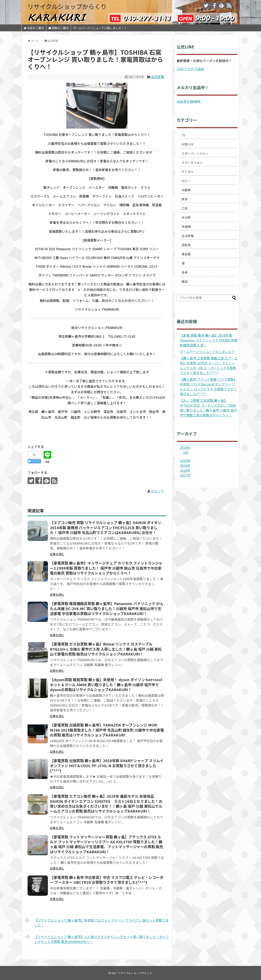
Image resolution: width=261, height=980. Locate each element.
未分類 (186, 217)
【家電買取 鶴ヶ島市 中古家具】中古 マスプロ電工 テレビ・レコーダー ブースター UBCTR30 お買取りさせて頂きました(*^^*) (107, 880)
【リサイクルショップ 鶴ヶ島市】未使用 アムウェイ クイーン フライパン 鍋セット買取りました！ (97, 922)
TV (183, 135)
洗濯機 (186, 227)
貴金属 (186, 254)
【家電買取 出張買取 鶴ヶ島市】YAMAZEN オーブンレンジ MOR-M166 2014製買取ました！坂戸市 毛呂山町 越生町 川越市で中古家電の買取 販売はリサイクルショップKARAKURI (107, 730)
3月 (186, 452)
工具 (185, 208)
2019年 (185, 465)
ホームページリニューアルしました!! (207, 352)
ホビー (186, 181)
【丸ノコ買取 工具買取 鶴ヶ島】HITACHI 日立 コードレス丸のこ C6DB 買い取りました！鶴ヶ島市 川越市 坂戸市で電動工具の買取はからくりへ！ (208, 408)
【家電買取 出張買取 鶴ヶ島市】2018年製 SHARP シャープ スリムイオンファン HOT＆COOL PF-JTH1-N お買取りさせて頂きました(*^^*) (107, 765)
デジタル (188, 172)
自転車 (186, 245)
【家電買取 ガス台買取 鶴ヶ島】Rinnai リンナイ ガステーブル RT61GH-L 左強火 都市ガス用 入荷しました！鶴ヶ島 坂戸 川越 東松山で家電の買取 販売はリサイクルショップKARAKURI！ (106, 649)
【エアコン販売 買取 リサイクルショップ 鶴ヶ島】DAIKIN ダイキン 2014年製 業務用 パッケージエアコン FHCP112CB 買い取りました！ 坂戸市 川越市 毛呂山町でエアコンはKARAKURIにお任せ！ (106, 527)
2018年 (185, 470)
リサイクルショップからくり (67, 6)
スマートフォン (192, 162)
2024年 (185, 448)
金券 (185, 272)
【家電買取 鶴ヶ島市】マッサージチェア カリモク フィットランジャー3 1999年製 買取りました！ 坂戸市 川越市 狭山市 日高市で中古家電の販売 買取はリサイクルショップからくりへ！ (106, 568)
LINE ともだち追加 (190, 69)
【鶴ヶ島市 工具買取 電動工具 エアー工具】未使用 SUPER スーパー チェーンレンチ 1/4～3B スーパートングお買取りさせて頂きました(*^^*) (209, 365)
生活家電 (157, 77)
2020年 (185, 461)
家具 (185, 199)
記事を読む (57, 554)
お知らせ (188, 144)
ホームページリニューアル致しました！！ (100, 28)
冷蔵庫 (186, 190)
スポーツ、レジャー (195, 153)
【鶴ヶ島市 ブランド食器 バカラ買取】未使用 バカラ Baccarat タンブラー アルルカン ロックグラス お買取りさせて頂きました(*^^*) (208, 387)
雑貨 (185, 281)
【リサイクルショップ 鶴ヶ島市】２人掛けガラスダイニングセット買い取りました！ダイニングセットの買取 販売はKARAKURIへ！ (97, 939)
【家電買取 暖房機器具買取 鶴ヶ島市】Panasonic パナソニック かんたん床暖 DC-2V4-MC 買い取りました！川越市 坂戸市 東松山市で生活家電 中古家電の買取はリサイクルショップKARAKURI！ (107, 608)
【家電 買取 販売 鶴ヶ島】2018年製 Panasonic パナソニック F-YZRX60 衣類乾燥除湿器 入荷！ (209, 340)
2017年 (185, 475)
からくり (157, 491)
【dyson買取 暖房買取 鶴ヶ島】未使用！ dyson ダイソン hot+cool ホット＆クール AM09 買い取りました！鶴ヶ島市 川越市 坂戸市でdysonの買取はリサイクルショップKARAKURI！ (106, 684)
